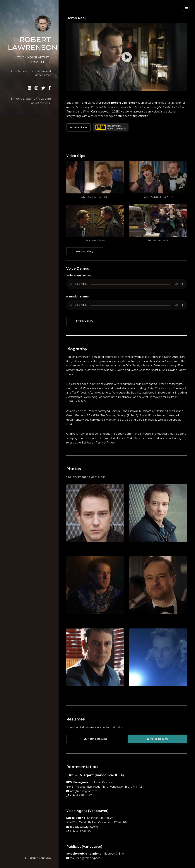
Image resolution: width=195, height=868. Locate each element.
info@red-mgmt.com (83, 791)
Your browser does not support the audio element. (127, 284)
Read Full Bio (78, 128)
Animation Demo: (79, 276)
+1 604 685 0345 (80, 831)
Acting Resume (98, 739)
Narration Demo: (78, 297)
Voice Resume (160, 739)
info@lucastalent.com (83, 827)
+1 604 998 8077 (80, 795)
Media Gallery (85, 251)
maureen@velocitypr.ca (85, 858)
